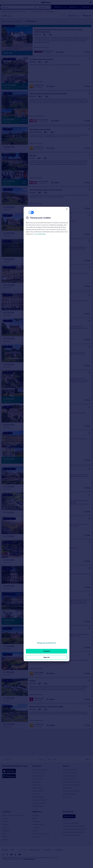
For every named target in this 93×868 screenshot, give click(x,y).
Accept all (47, 651)
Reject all (47, 657)
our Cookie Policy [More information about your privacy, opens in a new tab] (40, 234)
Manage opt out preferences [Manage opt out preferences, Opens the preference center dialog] (46, 643)
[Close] (67, 209)
